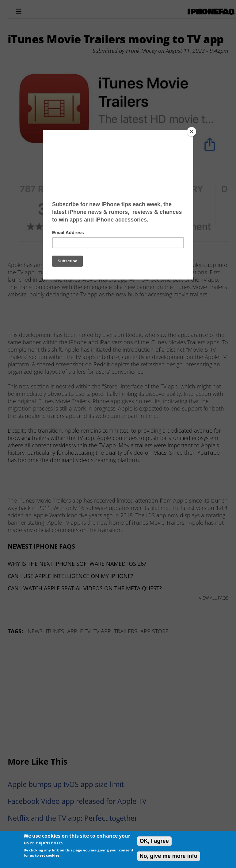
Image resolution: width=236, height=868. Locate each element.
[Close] (192, 132)
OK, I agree (154, 841)
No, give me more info (169, 856)
